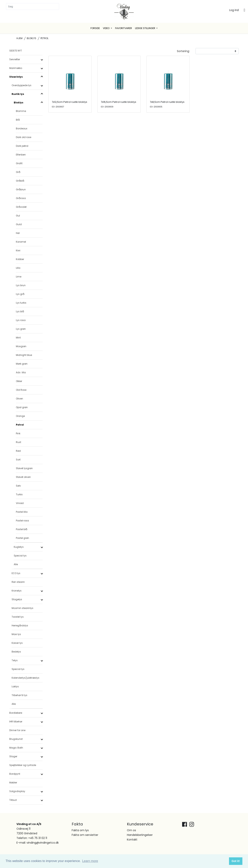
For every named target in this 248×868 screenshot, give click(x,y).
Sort (18, 460)
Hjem (19, 38)
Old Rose (21, 390)
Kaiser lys (17, 643)
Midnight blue (24, 355)
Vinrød (20, 503)
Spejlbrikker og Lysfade (23, 765)
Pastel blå (22, 529)
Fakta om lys (80, 830)
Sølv (18, 486)
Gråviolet (21, 207)
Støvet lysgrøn (24, 468)
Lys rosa (21, 320)
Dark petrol (22, 146)
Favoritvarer (124, 28)
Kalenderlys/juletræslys (25, 678)
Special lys (20, 556)
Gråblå (20, 181)
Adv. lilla (21, 372)
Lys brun (21, 285)
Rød (18, 451)
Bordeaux (22, 128)
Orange (20, 416)
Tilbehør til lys (19, 695)
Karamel (21, 242)
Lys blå (20, 311)
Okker (19, 381)
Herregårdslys (20, 625)
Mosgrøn (21, 346)
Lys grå (20, 294)
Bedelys (16, 652)
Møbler (13, 783)
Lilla (18, 268)
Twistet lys (18, 617)
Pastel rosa (22, 521)
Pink (18, 433)
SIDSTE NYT (16, 51)
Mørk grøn (22, 364)
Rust (19, 442)
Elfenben (21, 155)
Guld (19, 224)
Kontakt (132, 840)
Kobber (20, 259)
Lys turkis (21, 303)
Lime (19, 277)
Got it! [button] (236, 861)
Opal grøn (22, 407)
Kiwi (18, 250)
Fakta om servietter (85, 835)
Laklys (15, 686)
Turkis (19, 494)
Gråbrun (21, 189)
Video (106, 28)
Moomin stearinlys (22, 608)
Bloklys (31, 38)
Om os (131, 830)
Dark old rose (24, 137)
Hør (18, 233)
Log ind (234, 10)
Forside (95, 28)
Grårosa (21, 198)
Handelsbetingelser (140, 835)
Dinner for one (17, 730)
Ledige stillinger (145, 28)
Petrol (20, 425)
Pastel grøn (22, 538)
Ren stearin (18, 582)
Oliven (19, 399)
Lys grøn (21, 329)
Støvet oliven (23, 477)
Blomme (21, 111)
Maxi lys (16, 634)
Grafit (19, 163)
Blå (18, 120)
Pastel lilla (22, 512)
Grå (18, 172)
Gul (18, 216)
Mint (18, 338)
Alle (16, 564)
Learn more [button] (90, 861)
